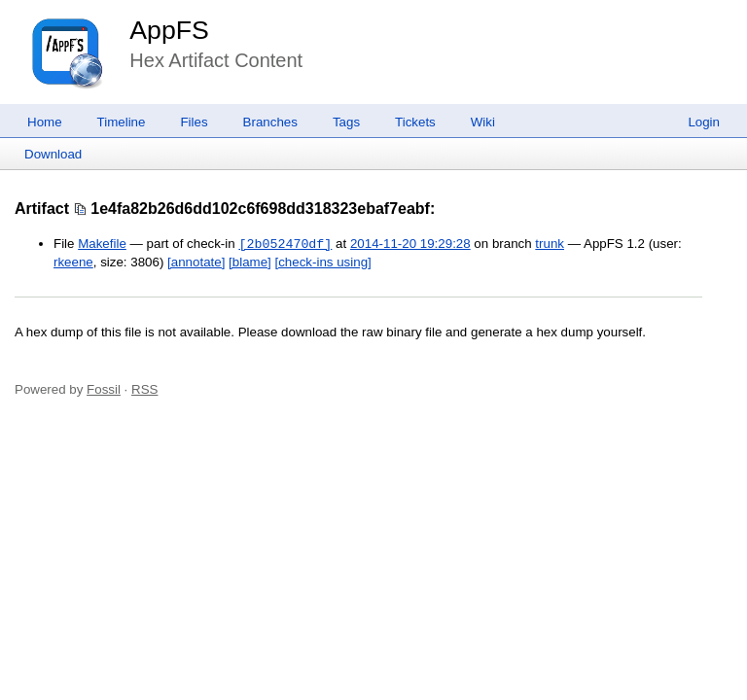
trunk (550, 245)
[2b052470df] (285, 244)
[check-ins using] (323, 262)
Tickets (415, 122)
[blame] (250, 262)
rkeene (73, 262)
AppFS (169, 30)
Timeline (122, 122)
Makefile (102, 245)
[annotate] (196, 262)
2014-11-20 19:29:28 (410, 245)
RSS (144, 389)
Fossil (104, 389)
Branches (270, 122)
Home (45, 122)
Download (53, 154)
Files (194, 122)
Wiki (483, 122)
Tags (346, 122)
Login (704, 122)
